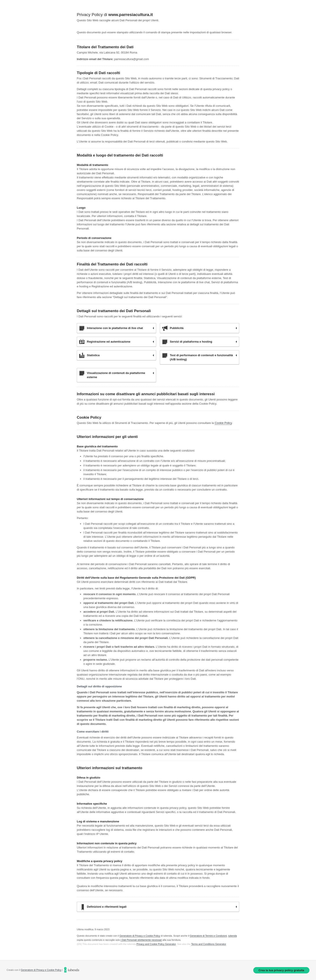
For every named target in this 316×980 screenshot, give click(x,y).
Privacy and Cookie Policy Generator (156, 944)
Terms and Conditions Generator (208, 944)
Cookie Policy (223, 423)
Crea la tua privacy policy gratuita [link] (281, 970)
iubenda (233, 936)
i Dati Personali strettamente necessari (141, 940)
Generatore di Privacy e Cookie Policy (140, 936)
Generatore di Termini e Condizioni (208, 936)
